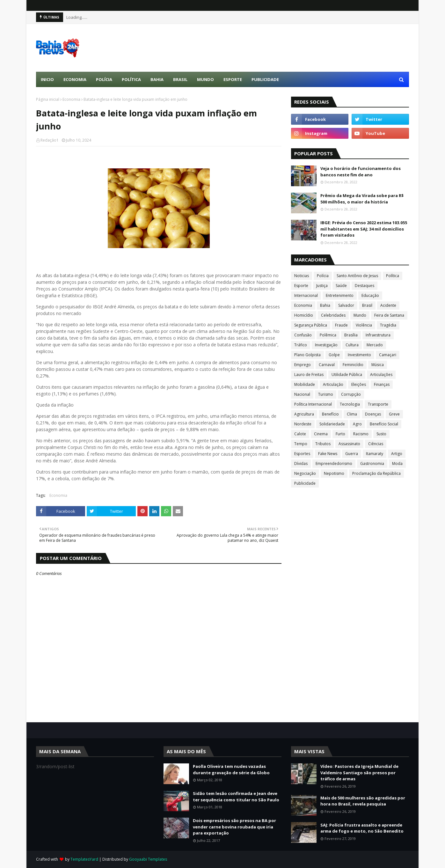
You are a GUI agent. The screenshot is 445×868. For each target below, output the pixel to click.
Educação (370, 295)
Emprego (303, 365)
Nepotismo (334, 473)
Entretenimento (340, 295)
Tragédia (388, 325)
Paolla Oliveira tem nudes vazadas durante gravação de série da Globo (231, 769)
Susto (381, 434)
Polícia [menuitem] (104, 79)
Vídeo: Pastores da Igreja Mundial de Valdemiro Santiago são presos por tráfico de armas (359, 772)
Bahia (325, 305)
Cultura (352, 345)
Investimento (359, 355)
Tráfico (301, 345)
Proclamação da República (376, 473)
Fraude (341, 325)
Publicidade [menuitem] (265, 79)
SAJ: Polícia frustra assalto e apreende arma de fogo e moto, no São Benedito (362, 828)
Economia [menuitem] (75, 79)
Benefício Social (384, 424)
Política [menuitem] (131, 79)
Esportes (302, 454)
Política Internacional (313, 404)
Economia (71, 99)
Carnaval (327, 365)
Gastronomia (372, 463)
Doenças (373, 414)
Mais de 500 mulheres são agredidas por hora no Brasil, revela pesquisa (363, 801)
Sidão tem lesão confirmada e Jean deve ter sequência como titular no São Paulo (236, 797)
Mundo (360, 315)
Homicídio (304, 315)
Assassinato (349, 444)
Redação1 (50, 140)
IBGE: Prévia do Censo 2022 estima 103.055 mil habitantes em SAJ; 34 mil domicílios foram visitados (364, 229)
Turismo (326, 394)
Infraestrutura (378, 335)
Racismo (361, 434)
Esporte (301, 286)
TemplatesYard (84, 859)
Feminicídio (353, 365)
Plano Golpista (307, 355)
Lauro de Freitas (309, 375)
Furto (340, 434)
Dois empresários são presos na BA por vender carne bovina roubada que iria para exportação (234, 827)
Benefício (330, 414)
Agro (357, 424)
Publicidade (305, 483)
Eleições (359, 384)
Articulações (381, 375)
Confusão (303, 335)
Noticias (302, 276)
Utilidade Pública (347, 375)
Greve (394, 414)
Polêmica (328, 335)
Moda (397, 463)
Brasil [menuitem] (180, 79)
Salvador (346, 305)
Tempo (301, 444)
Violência (364, 325)
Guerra (352, 454)
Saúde (341, 286)
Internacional (306, 295)
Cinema (321, 434)
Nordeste (303, 424)
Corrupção (351, 394)
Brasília (351, 335)
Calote (300, 434)
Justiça (322, 286)
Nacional (302, 394)
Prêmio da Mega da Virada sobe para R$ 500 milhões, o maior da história (362, 199)
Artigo (397, 454)
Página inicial (48, 99)
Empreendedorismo (334, 463)
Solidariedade (332, 424)
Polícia (323, 276)
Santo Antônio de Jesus (357, 276)
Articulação (333, 384)
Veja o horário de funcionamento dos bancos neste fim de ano (361, 172)
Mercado (375, 345)
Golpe (334, 355)
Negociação (305, 473)
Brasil (367, 305)
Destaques (365, 286)
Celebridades (333, 315)
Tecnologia (350, 404)
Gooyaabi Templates (148, 859)
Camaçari (388, 355)
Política (393, 276)
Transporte (378, 404)
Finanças (382, 384)
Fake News (328, 454)
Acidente (388, 305)
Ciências (376, 444)
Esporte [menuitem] (233, 79)
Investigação (326, 345)
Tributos (323, 444)
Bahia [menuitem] (157, 79)
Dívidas (301, 463)
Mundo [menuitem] (205, 79)
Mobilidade (305, 384)
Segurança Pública (311, 325)
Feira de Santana (389, 315)
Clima (352, 414)
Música (378, 365)
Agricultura (304, 414)
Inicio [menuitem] (47, 79)
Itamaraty (375, 454)
